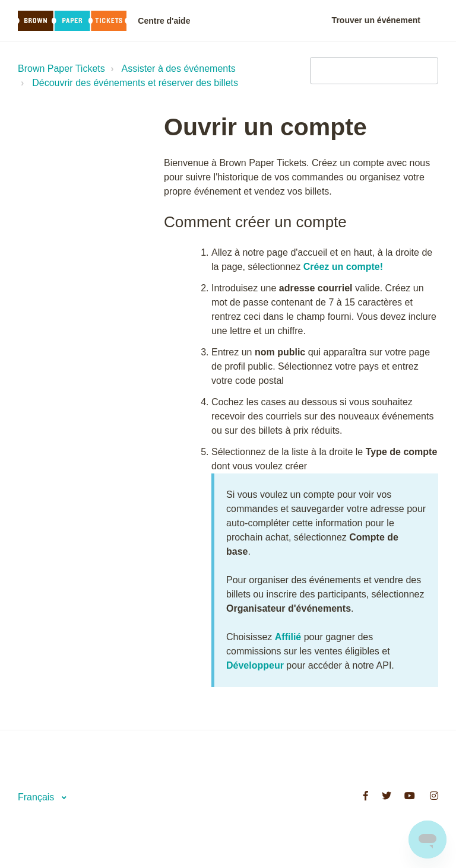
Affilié (288, 637)
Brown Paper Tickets (61, 69)
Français (37, 797)
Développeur (255, 665)
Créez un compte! (343, 267)
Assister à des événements (179, 69)
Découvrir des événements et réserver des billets (135, 83)
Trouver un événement (376, 20)
